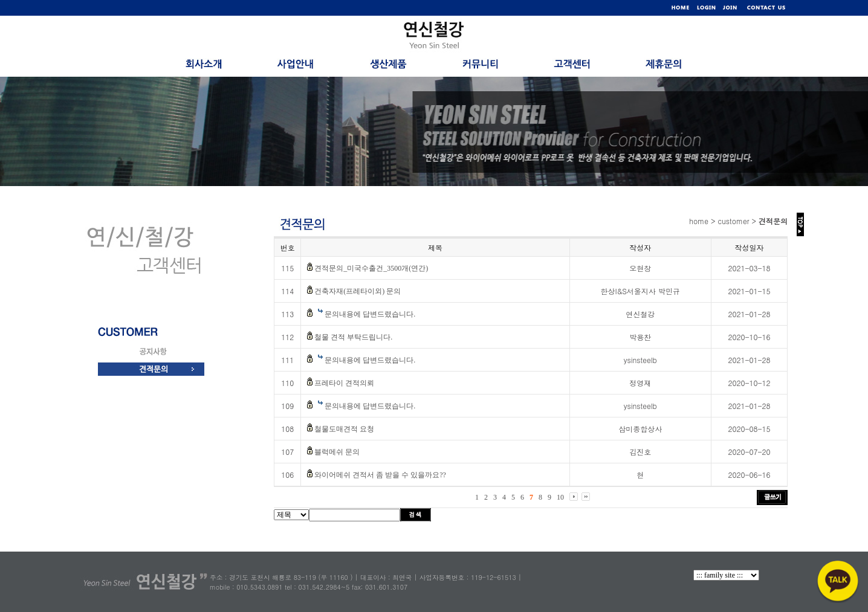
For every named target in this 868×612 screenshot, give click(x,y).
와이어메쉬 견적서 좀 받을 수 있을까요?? (380, 475)
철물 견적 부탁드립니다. (353, 337)
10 (560, 497)
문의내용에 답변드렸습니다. (370, 314)
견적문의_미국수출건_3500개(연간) (371, 268)
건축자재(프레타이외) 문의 (358, 291)
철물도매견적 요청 (344, 429)
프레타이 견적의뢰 (344, 383)
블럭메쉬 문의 (337, 452)
